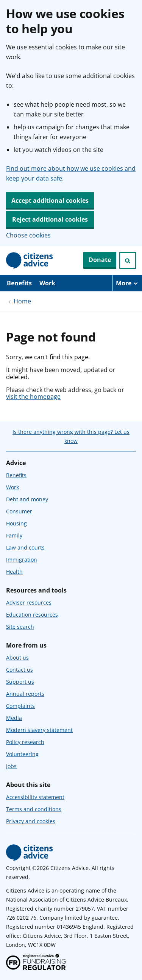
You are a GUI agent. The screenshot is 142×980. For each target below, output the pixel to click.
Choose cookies (28, 235)
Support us (20, 682)
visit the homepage (33, 397)
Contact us (20, 670)
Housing (16, 523)
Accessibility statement (35, 797)
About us (17, 658)
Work (47, 283)
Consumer (19, 511)
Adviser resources (29, 603)
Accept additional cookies (50, 201)
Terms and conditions (34, 809)
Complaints (20, 706)
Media (14, 718)
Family (14, 535)
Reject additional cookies (50, 219)
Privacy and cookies (31, 821)
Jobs (11, 766)
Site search (20, 627)
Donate (100, 260)
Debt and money (27, 499)
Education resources (32, 615)
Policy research (25, 742)
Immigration (22, 560)
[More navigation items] (127, 283)
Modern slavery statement (39, 730)
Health (14, 572)
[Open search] (128, 260)
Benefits (19, 283)
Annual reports (25, 694)
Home (22, 301)
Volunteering (22, 754)
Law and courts (25, 547)
